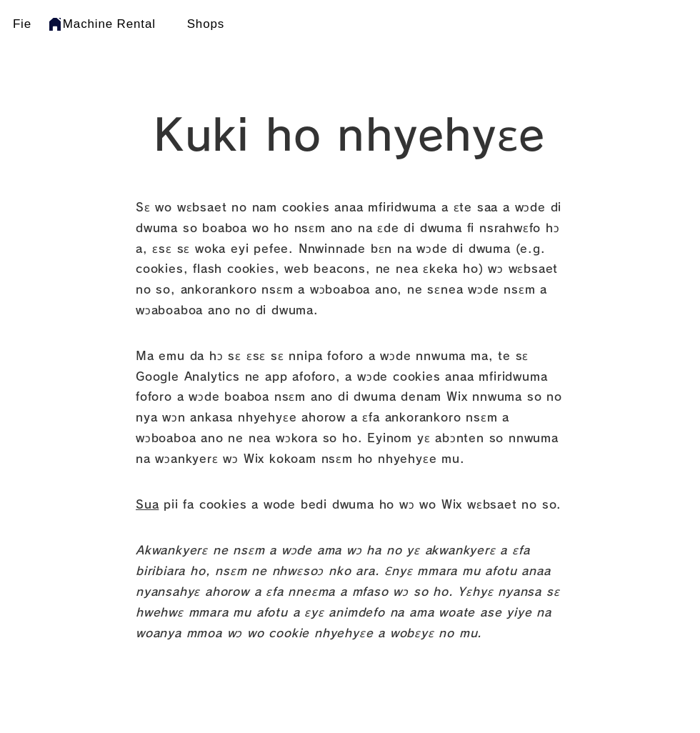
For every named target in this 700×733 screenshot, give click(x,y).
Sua (147, 504)
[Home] (55, 24)
